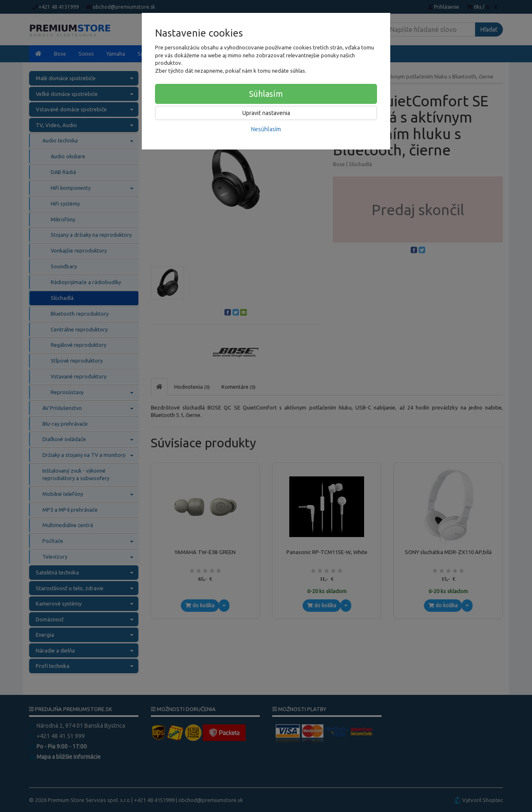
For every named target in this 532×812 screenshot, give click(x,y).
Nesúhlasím (266, 129)
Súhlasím (266, 94)
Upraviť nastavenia (266, 113)
